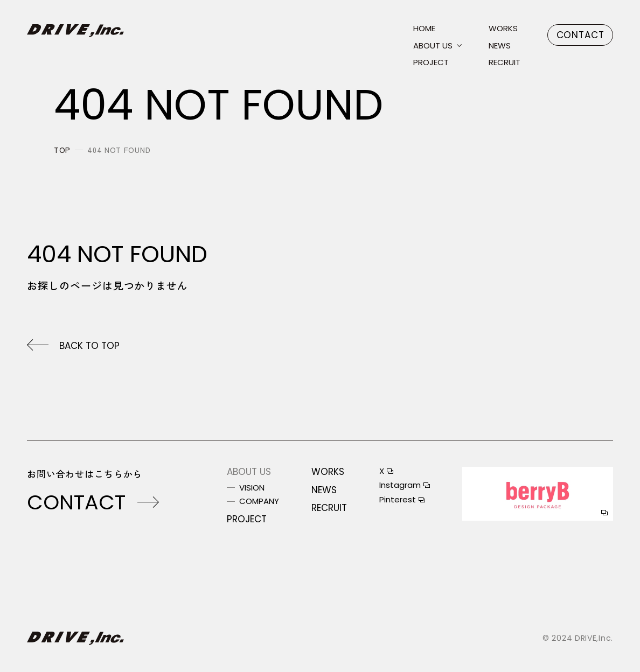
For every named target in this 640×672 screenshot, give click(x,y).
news (500, 46)
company (259, 502)
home (424, 29)
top (62, 150)
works (503, 29)
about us (433, 46)
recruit (505, 63)
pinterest (398, 500)
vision (252, 488)
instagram (400, 485)
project (431, 63)
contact (580, 35)
